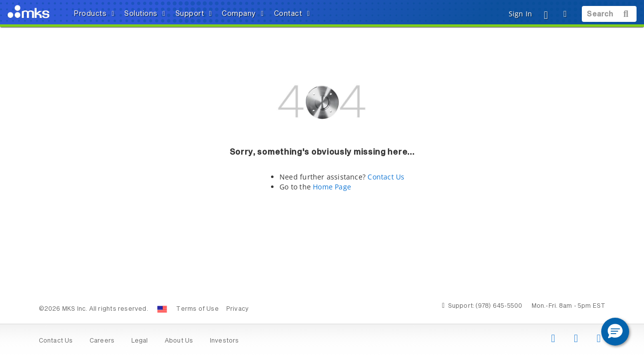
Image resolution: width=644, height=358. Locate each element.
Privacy (237, 309)
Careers (102, 341)
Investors (225, 341)
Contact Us (386, 177)
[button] (615, 332)
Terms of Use (197, 309)
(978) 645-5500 (499, 306)
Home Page (332, 187)
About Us (179, 341)
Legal (140, 341)
